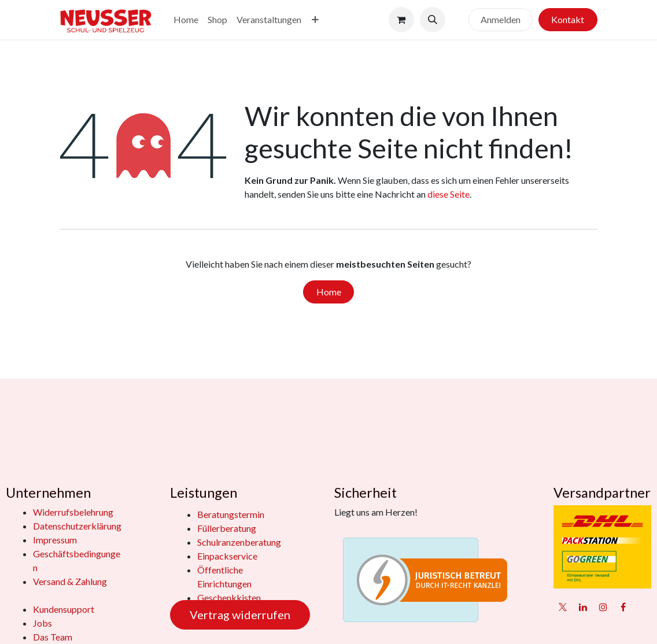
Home (329, 292)
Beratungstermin (231, 514)
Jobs (43, 623)
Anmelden (501, 19)
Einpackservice (227, 556)
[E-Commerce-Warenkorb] (401, 20)
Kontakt (568, 19)
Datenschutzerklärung (77, 526)
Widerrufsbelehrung (73, 512)
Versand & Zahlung (70, 581)
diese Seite (449, 194)
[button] (433, 20)
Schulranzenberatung (239, 542)
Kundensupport (64, 609)
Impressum (55, 540)
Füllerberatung (227, 528)
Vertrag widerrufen (240, 615)
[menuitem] (186, 20)
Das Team (53, 637)
